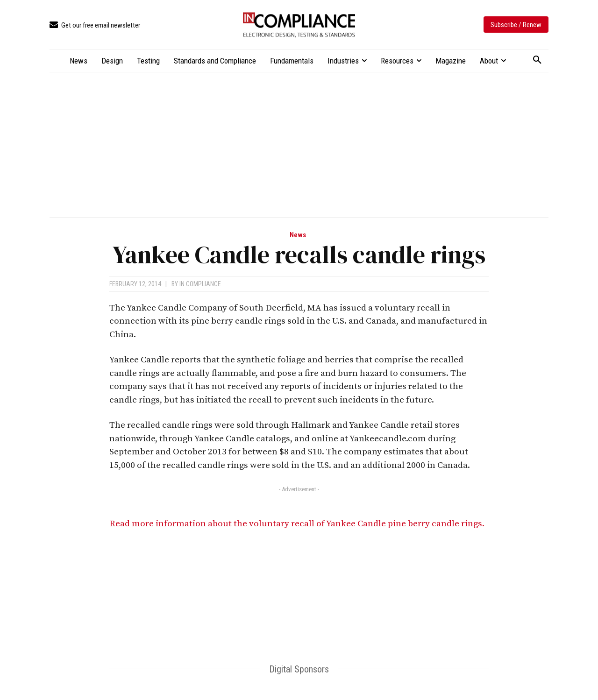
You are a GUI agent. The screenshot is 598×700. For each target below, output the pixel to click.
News (298, 235)
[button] (537, 60)
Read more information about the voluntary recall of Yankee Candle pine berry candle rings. (297, 524)
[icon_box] (95, 25)
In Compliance (200, 284)
